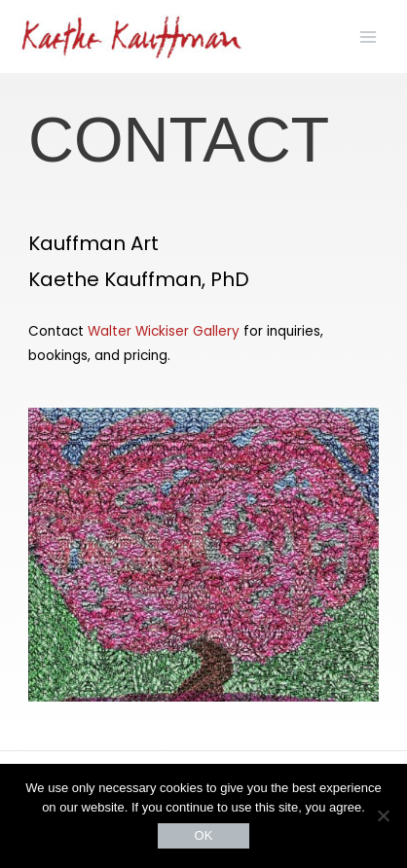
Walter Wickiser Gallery (164, 331)
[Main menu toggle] (369, 36)
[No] (383, 815)
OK (204, 835)
